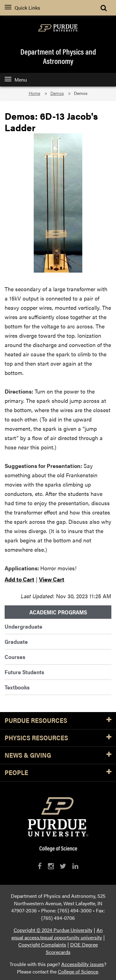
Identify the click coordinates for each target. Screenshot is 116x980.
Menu (16, 80)
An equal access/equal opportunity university (57, 934)
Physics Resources (58, 738)
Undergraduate (24, 626)
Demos (57, 93)
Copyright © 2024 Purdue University (53, 930)
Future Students (24, 672)
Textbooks (17, 687)
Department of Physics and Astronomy (58, 56)
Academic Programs (58, 612)
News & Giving (58, 755)
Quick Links (22, 8)
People (58, 773)
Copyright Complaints (42, 944)
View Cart (52, 579)
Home (34, 93)
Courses (15, 657)
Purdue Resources (58, 721)
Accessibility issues (83, 964)
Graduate (16, 641)
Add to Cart (19, 579)
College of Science (78, 971)
